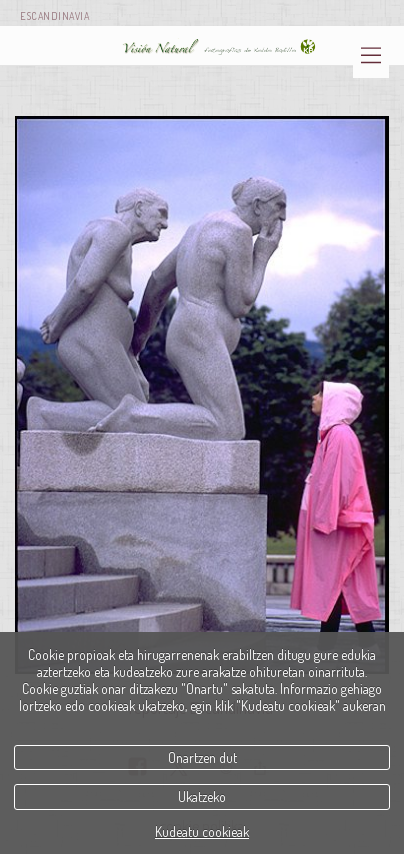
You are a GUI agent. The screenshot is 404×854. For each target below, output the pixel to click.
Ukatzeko (202, 796)
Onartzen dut (202, 757)
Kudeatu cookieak (202, 831)
